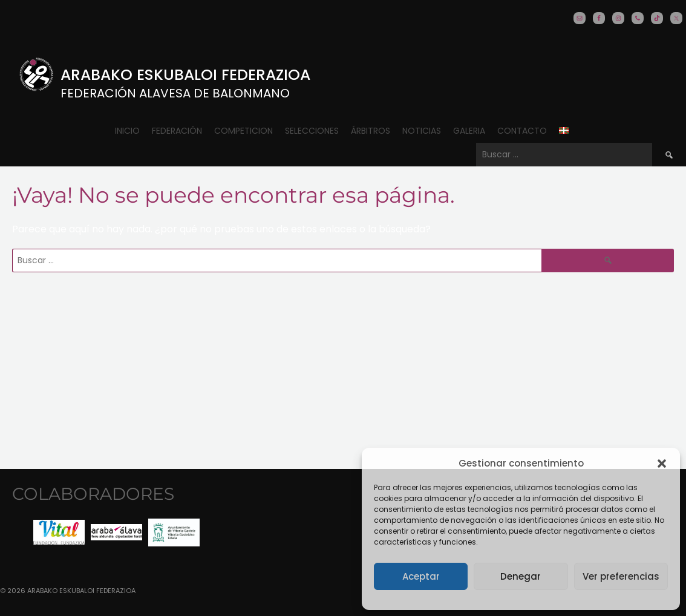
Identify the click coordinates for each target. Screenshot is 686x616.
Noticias (422, 131)
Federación (177, 131)
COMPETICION (243, 131)
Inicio (127, 131)
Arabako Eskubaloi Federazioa (185, 75)
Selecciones (312, 131)
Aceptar (421, 576)
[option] (59, 532)
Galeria (469, 131)
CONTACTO (522, 131)
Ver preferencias (621, 576)
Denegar (521, 576)
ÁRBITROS (371, 131)
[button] (662, 464)
